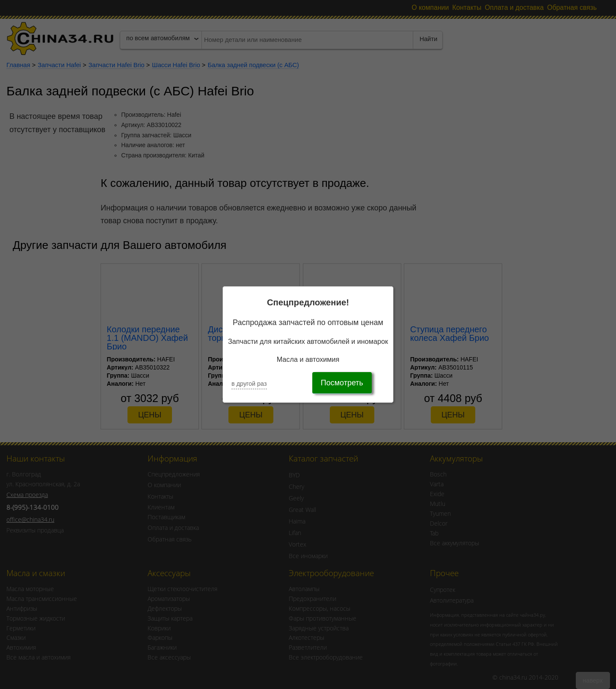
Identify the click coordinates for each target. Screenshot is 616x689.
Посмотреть (342, 383)
